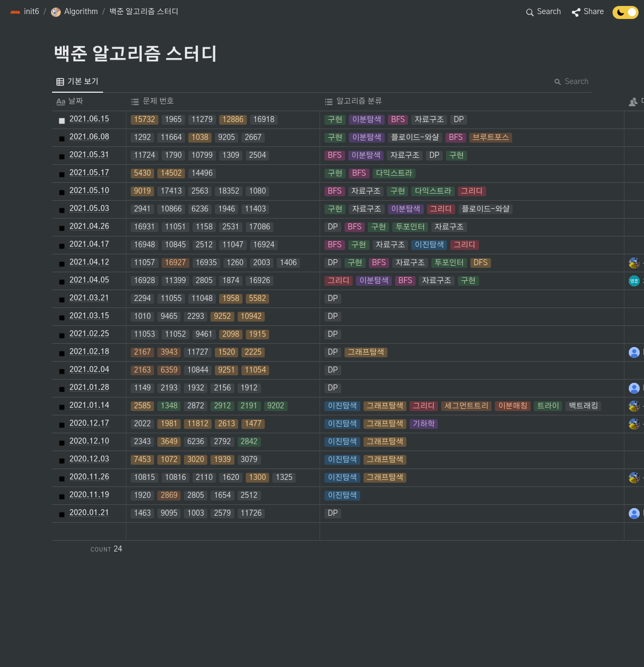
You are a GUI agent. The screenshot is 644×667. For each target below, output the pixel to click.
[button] (24, 12)
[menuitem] (78, 82)
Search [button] (571, 82)
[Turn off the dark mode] (626, 16)
